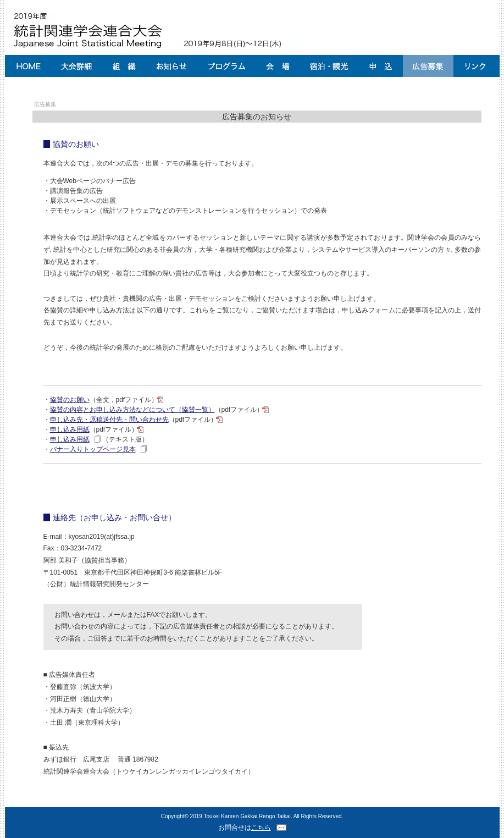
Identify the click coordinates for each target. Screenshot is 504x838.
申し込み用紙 (70, 429)
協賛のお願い (70, 400)
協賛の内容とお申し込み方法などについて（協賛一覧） (132, 410)
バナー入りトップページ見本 (93, 449)
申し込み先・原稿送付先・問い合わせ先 (109, 420)
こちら (261, 828)
